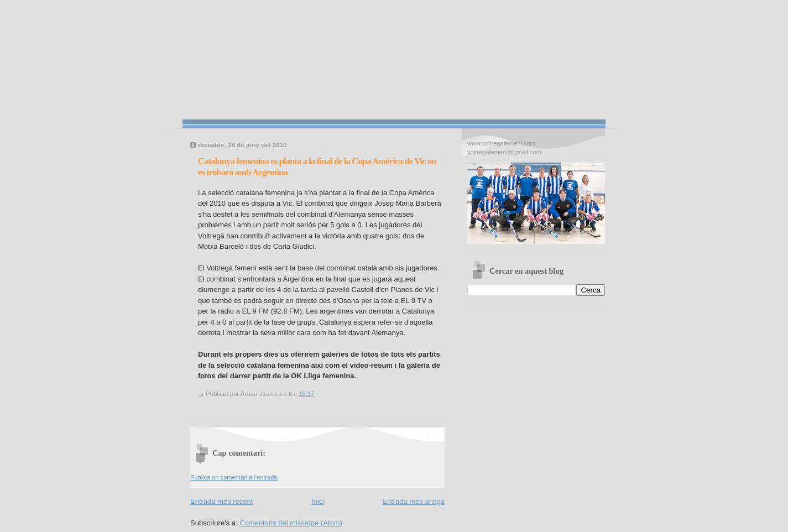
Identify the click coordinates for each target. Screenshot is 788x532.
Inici (318, 501)
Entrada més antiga (413, 501)
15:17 (307, 394)
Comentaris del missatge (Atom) (291, 523)
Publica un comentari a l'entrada (234, 477)
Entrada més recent (221, 501)
